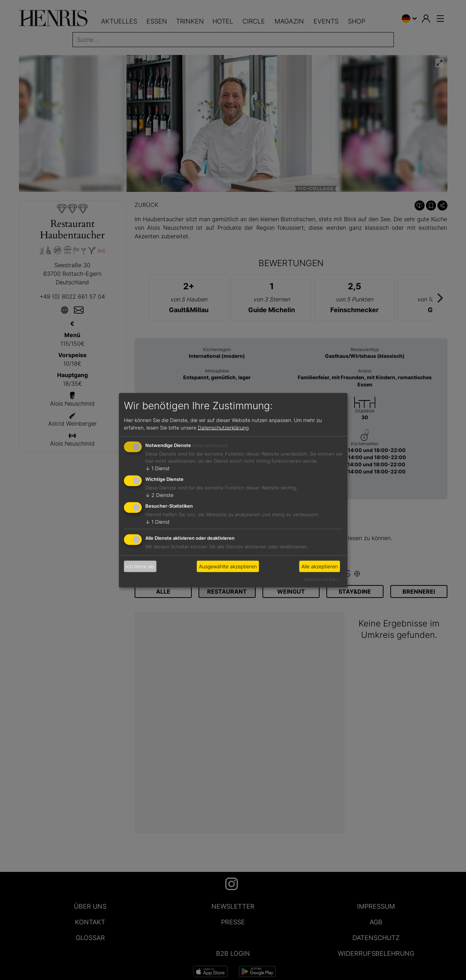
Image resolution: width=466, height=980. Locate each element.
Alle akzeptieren (320, 566)
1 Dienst (157, 468)
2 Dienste (159, 495)
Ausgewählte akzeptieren (228, 566)
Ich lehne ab (140, 566)
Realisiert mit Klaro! (322, 579)
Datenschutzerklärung (223, 428)
